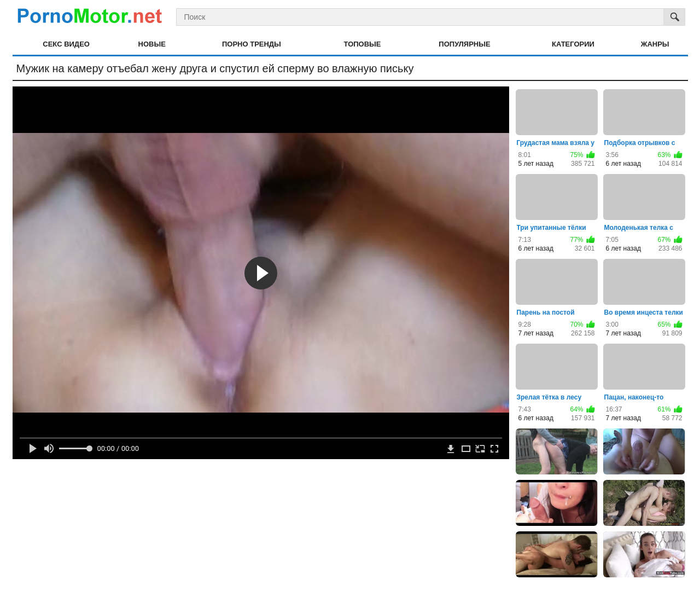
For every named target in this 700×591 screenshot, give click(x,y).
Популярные (464, 44)
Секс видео (66, 44)
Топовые (363, 44)
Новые (152, 44)
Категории (573, 44)
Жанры (655, 44)
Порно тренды (252, 44)
